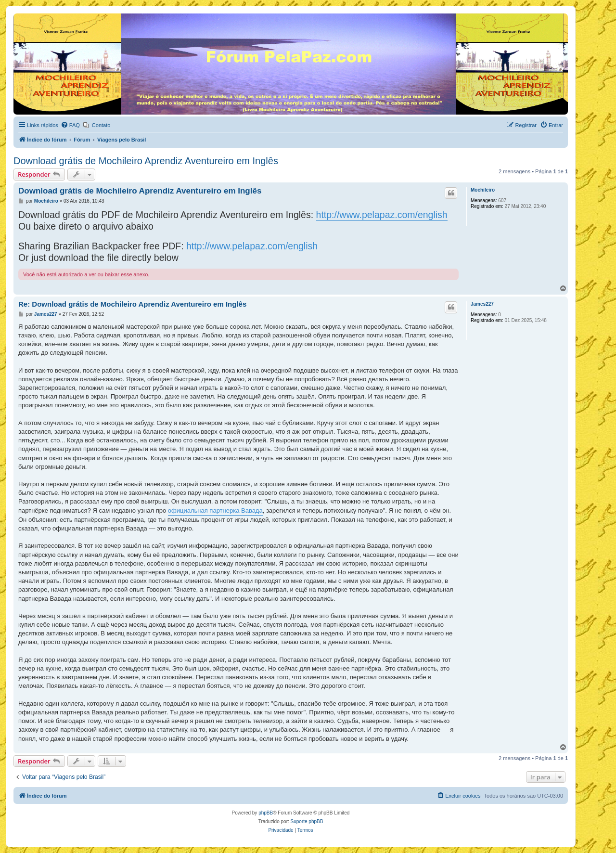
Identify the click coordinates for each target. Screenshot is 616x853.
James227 (482, 304)
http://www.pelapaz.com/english (382, 215)
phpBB (266, 813)
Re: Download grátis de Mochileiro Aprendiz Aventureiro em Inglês (132, 304)
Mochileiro (483, 190)
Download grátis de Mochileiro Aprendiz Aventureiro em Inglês (146, 161)
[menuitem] (70, 125)
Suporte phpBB (307, 821)
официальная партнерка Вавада (215, 511)
